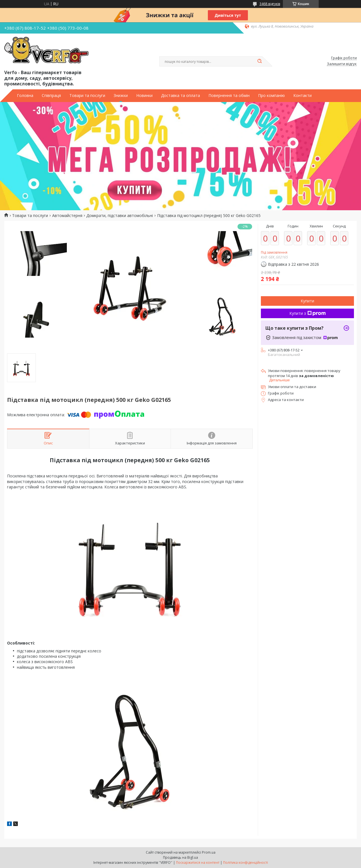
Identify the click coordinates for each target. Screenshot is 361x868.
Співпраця (51, 96)
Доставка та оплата (180, 96)
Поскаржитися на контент (198, 863)
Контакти (302, 96)
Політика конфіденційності (246, 863)
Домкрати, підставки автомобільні (120, 216)
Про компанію (271, 96)
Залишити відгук (342, 64)
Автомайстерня (67, 216)
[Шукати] (259, 61)
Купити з (308, 313)
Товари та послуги (87, 96)
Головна (25, 96)
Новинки (144, 96)
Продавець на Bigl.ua (180, 857)
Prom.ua (209, 852)
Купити (307, 301)
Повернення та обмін (229, 96)
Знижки (121, 96)
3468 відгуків (270, 4)
